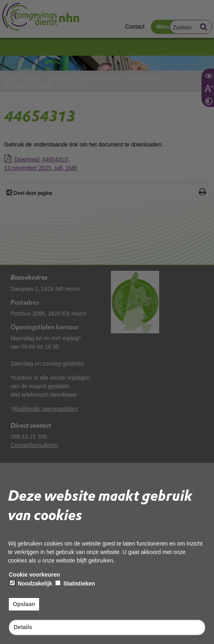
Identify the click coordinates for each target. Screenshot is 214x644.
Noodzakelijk (31, 583)
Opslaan (24, 604)
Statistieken (75, 583)
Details (23, 627)
